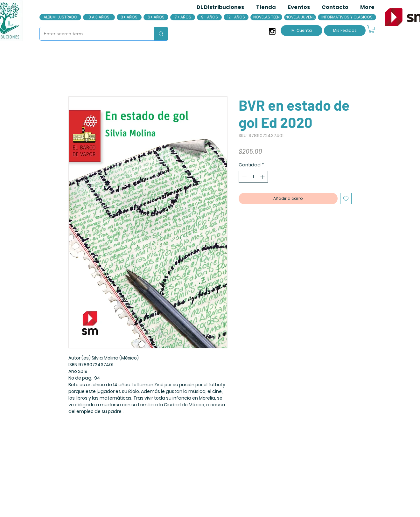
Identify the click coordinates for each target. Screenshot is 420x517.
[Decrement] (244, 177)
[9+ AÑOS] (209, 17)
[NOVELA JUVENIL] (300, 17)
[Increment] (263, 177)
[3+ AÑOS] (129, 17)
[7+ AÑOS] (183, 17)
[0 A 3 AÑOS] (99, 17)
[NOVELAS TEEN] (266, 17)
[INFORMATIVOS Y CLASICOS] (347, 17)
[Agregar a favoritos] (346, 199)
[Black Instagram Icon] (272, 31)
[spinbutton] (253, 177)
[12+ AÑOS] (236, 17)
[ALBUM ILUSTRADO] (60, 17)
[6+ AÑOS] (156, 17)
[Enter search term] (92, 34)
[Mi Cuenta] (301, 31)
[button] (372, 29)
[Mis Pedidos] (345, 31)
